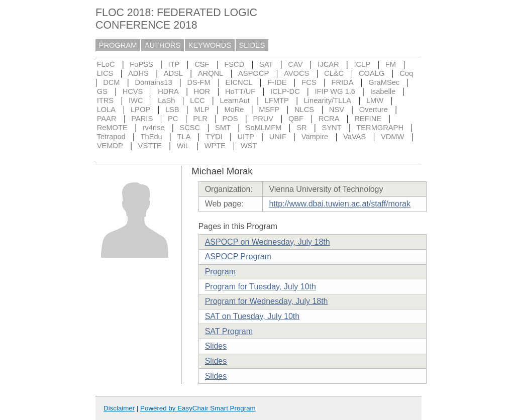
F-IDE (277, 82)
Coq (406, 73)
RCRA (329, 119)
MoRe (234, 110)
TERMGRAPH (380, 128)
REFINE (368, 119)
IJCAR (328, 64)
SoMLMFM (264, 128)
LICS (105, 73)
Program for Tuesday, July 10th (261, 287)
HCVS (133, 91)
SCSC (190, 128)
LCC (197, 100)
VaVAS (354, 137)
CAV (295, 64)
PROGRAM (118, 45)
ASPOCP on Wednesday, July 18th (268, 242)
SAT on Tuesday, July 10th (252, 316)
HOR (202, 91)
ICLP (362, 64)
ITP (174, 64)
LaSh (166, 100)
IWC (136, 100)
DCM (111, 82)
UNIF (278, 137)
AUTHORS (163, 45)
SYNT (331, 128)
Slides (216, 346)
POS (230, 119)
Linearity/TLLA (328, 100)
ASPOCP (253, 73)
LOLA (106, 110)
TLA (184, 137)
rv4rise (154, 128)
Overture (374, 110)
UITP (245, 137)
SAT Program (229, 331)
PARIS (142, 119)
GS (102, 91)
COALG (372, 73)
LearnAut (234, 100)
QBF (296, 119)
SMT (223, 128)
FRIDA (342, 82)
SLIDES (252, 45)
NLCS (304, 110)
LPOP (140, 110)
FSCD (234, 64)
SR (301, 128)
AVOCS (296, 73)
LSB (172, 110)
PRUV (263, 119)
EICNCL (239, 82)
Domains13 (153, 82)
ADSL (173, 73)
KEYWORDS (210, 45)
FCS (309, 82)
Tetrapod (111, 137)
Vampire (315, 137)
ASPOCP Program (238, 256)
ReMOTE (112, 128)
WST (249, 146)
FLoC (106, 64)
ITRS (105, 100)
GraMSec (384, 82)
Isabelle (383, 91)
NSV (337, 110)
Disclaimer (119, 408)
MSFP (269, 110)
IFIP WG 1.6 (335, 91)
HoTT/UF (240, 91)
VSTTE (150, 146)
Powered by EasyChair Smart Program (198, 408)
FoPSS (141, 64)
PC (173, 119)
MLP (201, 110)
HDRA (168, 91)
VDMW (392, 137)
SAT (266, 64)
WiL (183, 146)
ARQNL (211, 73)
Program (220, 272)
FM (391, 64)
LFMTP (277, 100)
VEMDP (110, 146)
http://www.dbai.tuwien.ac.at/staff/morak (340, 204)
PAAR (107, 119)
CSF (202, 64)
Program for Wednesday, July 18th (267, 301)
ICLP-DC (285, 91)
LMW (375, 100)
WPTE (215, 146)
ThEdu (151, 137)
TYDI (214, 137)
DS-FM (198, 82)
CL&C (334, 73)
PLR (200, 119)
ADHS (138, 73)
